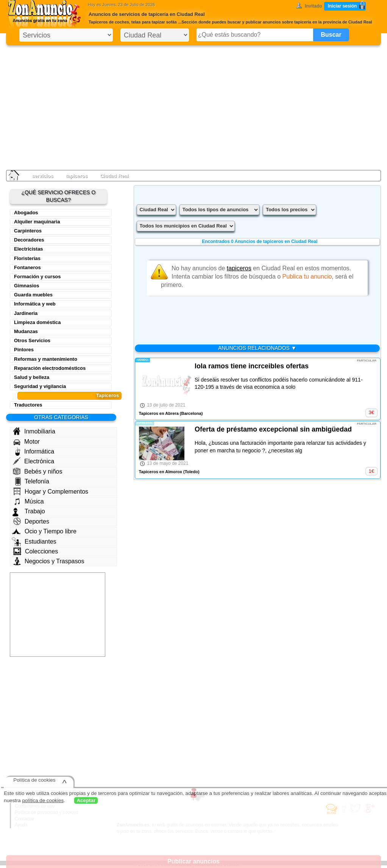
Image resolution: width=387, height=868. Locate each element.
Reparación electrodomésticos (50, 368)
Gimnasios (27, 286)
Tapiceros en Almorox (161, 472)
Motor (27, 442)
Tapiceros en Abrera (159, 413)
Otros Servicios (32, 340)
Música (29, 501)
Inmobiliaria (34, 431)
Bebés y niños (38, 471)
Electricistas (29, 249)
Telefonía (32, 482)
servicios (42, 176)
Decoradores (29, 240)
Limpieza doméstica (37, 322)
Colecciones (36, 551)
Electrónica (34, 461)
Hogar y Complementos (51, 491)
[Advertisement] (193, 106)
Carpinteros (28, 231)
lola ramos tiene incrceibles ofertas (252, 366)
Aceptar (86, 800)
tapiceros (76, 176)
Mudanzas (26, 331)
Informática (35, 452)
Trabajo (29, 511)
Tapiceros (108, 395)
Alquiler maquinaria (37, 222)
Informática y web (35, 304)
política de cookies (43, 800)
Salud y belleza (32, 377)
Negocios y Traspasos (49, 561)
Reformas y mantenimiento (46, 359)
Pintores (24, 350)
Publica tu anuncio (307, 277)
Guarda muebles (33, 295)
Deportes (31, 521)
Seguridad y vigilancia (40, 386)
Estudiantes (34, 542)
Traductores (28, 405)
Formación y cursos (37, 277)
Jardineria (26, 313)
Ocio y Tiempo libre (44, 531)
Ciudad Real (114, 176)
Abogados (26, 213)
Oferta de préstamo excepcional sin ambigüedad (273, 429)
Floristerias (27, 258)
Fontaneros (27, 267)
